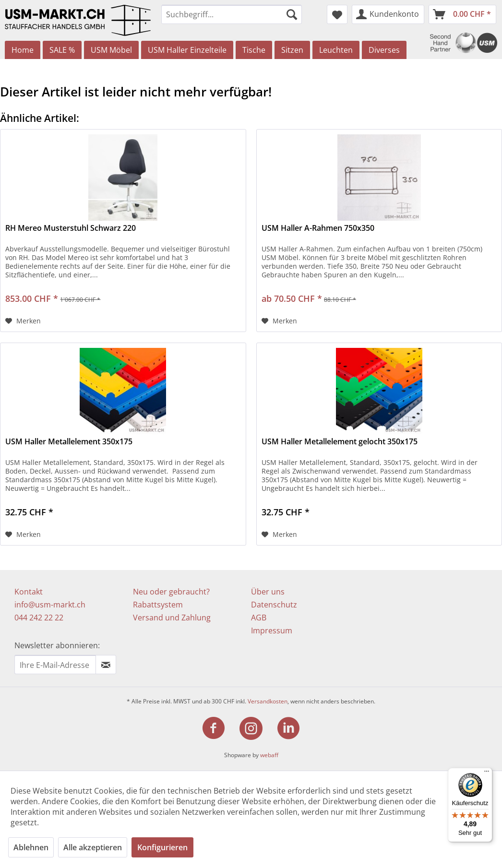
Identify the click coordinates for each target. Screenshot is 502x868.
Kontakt (29, 592)
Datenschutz (274, 605)
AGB (259, 618)
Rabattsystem (158, 605)
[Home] (23, 50)
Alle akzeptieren (93, 847)
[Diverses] (384, 50)
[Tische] (254, 50)
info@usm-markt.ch (50, 605)
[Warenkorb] (462, 14)
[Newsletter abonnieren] (106, 665)
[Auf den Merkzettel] (23, 321)
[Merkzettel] (337, 14)
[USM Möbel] (111, 50)
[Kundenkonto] (388, 14)
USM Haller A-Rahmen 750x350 (318, 228)
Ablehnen (31, 847)
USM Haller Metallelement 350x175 (69, 442)
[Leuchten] (336, 50)
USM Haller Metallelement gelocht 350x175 (340, 442)
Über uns (268, 592)
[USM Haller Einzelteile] (187, 50)
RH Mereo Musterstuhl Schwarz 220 (71, 228)
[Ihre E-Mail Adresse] (55, 665)
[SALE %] (62, 50)
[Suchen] (292, 14)
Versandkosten (268, 701)
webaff (269, 755)
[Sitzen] (292, 50)
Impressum (272, 630)
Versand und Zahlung (172, 618)
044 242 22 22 (39, 618)
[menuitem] (232, 14)
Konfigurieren (162, 847)
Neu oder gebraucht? (171, 592)
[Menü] (487, 773)
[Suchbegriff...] (232, 14)
